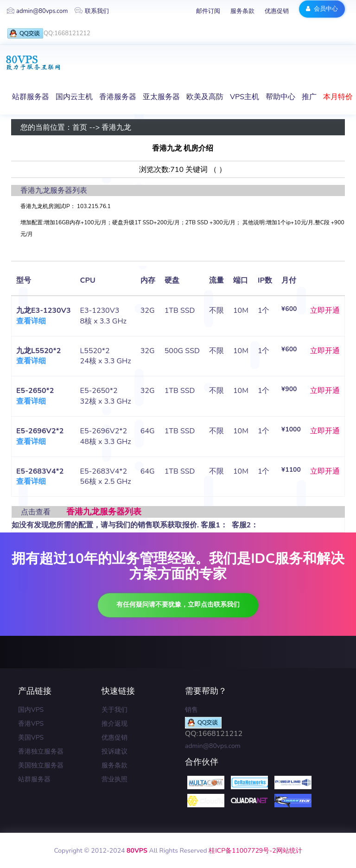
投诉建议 (114, 751)
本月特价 (338, 97)
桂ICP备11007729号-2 (242, 851)
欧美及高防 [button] (205, 97)
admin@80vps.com (37, 11)
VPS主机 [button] (245, 97)
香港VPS (31, 724)
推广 (309, 97)
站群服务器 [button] (31, 97)
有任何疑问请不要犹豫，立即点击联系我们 (178, 605)
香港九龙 (116, 127)
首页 (80, 127)
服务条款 (242, 11)
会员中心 (322, 9)
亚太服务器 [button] (161, 97)
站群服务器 (34, 779)
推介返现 (114, 724)
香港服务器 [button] (118, 97)
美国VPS (31, 738)
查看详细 (31, 321)
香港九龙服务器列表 (104, 512)
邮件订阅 (208, 11)
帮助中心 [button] (280, 97)
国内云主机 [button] (74, 97)
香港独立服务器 (41, 751)
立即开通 (325, 310)
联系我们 (92, 11)
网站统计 (289, 851)
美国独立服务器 (41, 765)
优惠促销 (277, 11)
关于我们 (114, 710)
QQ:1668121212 (49, 34)
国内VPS (31, 710)
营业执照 (114, 779)
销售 (191, 710)
